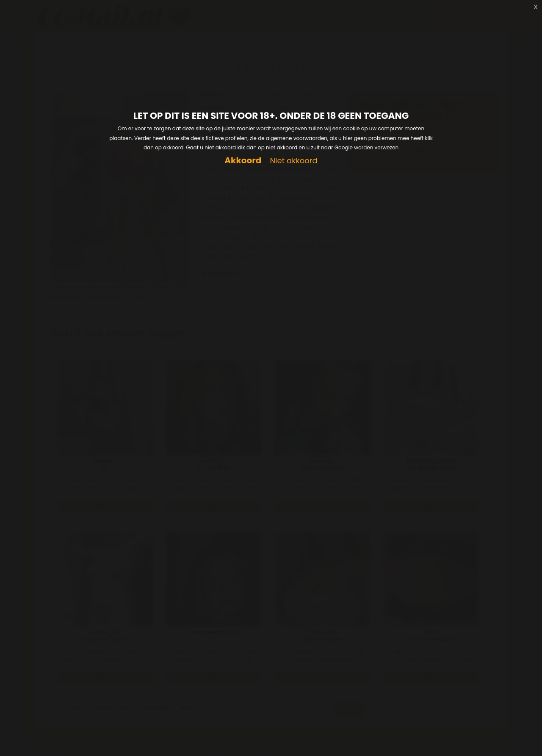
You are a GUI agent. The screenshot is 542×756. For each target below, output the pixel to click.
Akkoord (243, 161)
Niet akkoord (293, 161)
